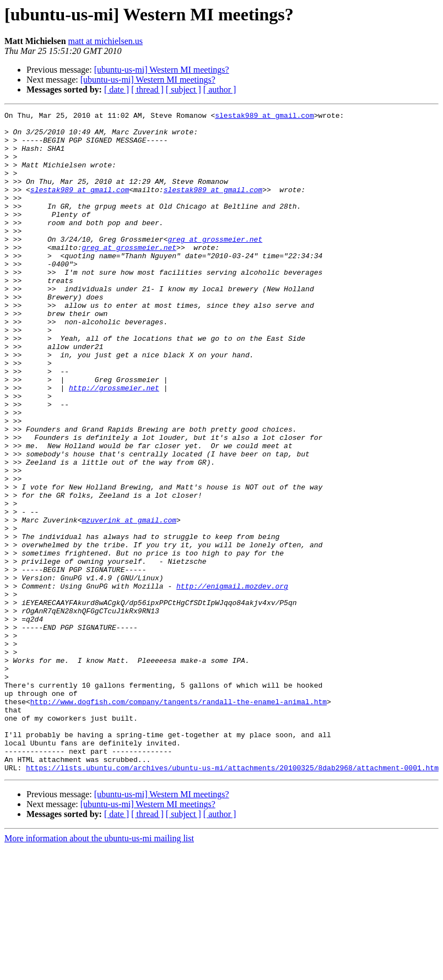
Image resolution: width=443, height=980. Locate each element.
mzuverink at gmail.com (129, 602)
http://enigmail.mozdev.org (232, 682)
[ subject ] (183, 89)
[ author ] (220, 89)
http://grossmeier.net (114, 444)
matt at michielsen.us (106, 41)
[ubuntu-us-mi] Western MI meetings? (162, 70)
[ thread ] (147, 89)
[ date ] (117, 89)
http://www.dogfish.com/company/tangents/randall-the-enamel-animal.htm (179, 820)
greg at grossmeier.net (215, 265)
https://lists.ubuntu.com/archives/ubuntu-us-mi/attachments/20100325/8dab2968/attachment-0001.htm (232, 900)
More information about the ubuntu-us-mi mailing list (99, 970)
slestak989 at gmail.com (264, 117)
